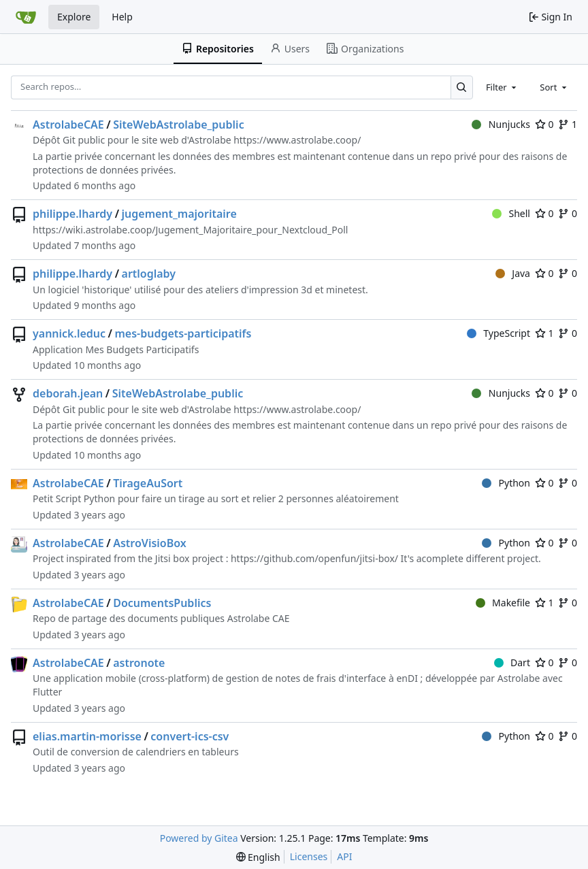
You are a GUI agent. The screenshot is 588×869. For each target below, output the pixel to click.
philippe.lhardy (72, 214)
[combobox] (502, 87)
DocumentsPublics (162, 603)
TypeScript (499, 333)
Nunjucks (501, 124)
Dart (512, 662)
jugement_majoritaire (179, 214)
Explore (74, 17)
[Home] (26, 17)
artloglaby (149, 274)
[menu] (258, 857)
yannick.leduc (69, 333)
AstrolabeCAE (68, 125)
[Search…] (462, 87)
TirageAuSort (148, 483)
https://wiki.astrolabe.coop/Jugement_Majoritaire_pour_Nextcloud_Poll (190, 230)
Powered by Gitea (199, 838)
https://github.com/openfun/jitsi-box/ (314, 558)
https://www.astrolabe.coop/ (297, 140)
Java (513, 273)
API (344, 856)
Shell (511, 213)
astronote (139, 663)
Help (122, 17)
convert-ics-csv (190, 736)
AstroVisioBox (150, 543)
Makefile (503, 603)
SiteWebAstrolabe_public (178, 125)
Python (506, 483)
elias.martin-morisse (87, 736)
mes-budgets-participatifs (183, 333)
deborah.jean (68, 393)
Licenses (309, 856)
